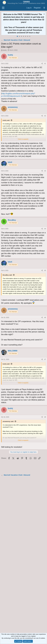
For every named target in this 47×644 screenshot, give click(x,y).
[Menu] (3, 8)
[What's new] (44, 8)
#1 (45, 64)
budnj (5, 50)
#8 (45, 417)
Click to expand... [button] (24, 139)
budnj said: (6, 120)
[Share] (42, 64)
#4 (45, 229)
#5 (45, 270)
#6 (45, 318)
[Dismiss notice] (44, 14)
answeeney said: (8, 421)
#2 (45, 116)
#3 (45, 171)
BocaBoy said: (7, 275)
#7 (45, 359)
